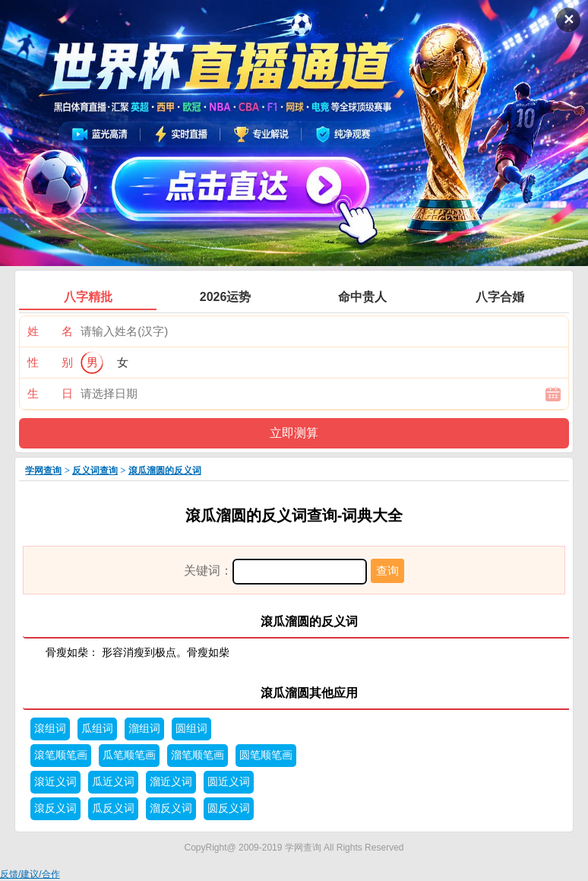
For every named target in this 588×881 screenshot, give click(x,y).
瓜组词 (97, 729)
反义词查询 (95, 471)
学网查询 (43, 471)
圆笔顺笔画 (266, 755)
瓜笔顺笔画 (129, 755)
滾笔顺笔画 (61, 755)
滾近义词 (55, 782)
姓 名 (50, 331)
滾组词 (50, 729)
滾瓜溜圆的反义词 (165, 471)
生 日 (50, 393)
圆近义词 (229, 782)
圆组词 (191, 729)
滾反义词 (55, 808)
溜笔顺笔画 (198, 755)
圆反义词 (229, 808)
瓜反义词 (113, 808)
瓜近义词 (113, 782)
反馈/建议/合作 (30, 874)
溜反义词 (171, 808)
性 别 (50, 362)
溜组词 (144, 729)
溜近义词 (171, 782)
